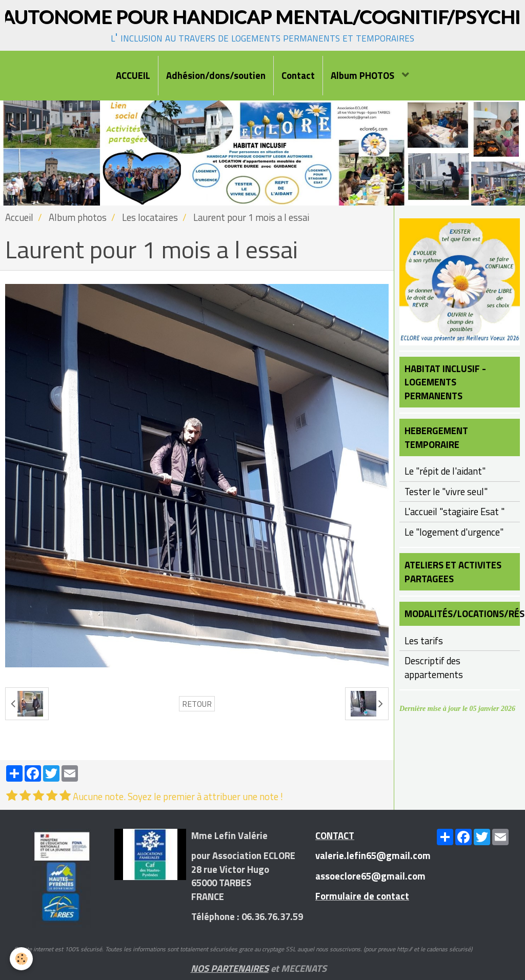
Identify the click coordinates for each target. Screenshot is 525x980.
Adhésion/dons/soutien (216, 75)
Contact (298, 75)
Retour (197, 704)
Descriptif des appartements (434, 668)
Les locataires (150, 217)
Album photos (78, 217)
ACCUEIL (133, 75)
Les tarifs (424, 641)
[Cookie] (22, 959)
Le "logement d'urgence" (454, 532)
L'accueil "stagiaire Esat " (455, 512)
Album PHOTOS (364, 75)
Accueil (19, 217)
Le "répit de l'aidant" (445, 471)
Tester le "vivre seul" (446, 492)
